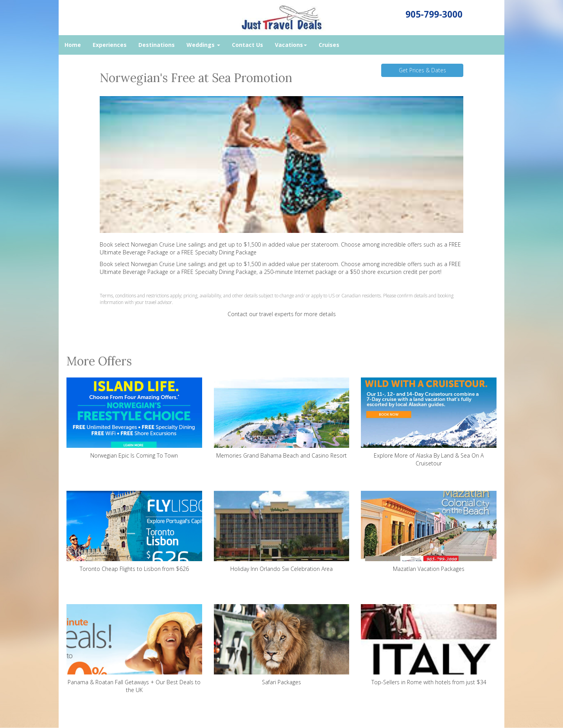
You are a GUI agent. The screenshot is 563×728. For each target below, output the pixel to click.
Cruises (329, 45)
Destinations (157, 45)
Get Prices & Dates (422, 70)
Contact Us (247, 45)
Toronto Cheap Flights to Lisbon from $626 (134, 532)
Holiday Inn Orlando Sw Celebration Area (282, 532)
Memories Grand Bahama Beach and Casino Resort (282, 418)
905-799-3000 (434, 14)
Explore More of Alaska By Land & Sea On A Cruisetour (429, 422)
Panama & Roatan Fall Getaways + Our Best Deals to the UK (134, 649)
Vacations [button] (291, 45)
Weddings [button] (203, 45)
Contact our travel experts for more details (282, 314)
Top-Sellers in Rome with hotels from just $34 (429, 645)
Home (73, 45)
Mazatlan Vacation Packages (429, 532)
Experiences (110, 45)
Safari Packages (282, 645)
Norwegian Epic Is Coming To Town (134, 418)
